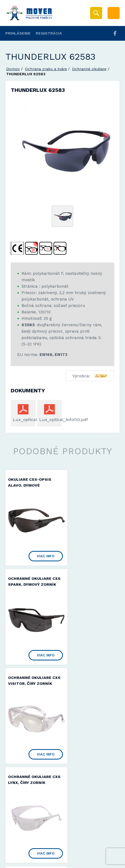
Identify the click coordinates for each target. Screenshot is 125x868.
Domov (13, 69)
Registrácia (49, 33)
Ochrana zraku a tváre (46, 69)
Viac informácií (97, 862)
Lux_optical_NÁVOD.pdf (49, 420)
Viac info (39, 550)
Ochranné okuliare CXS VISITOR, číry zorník (30, 583)
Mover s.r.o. (51, 848)
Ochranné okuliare (89, 69)
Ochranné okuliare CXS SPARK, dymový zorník (89, 485)
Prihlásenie (18, 33)
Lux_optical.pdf (23, 420)
